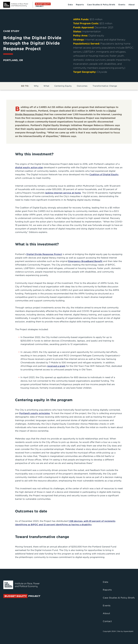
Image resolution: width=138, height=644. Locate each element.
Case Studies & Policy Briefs (101, 5)
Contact (107, 621)
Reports (80, 5)
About (132, 5)
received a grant (56, 366)
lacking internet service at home (63, 193)
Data (70, 5)
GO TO (25, 86)
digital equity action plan (29, 167)
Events (122, 5)
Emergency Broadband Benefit (85, 261)
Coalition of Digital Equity (104, 175)
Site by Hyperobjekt (125, 631)
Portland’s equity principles (35, 413)
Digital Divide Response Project (44, 254)
